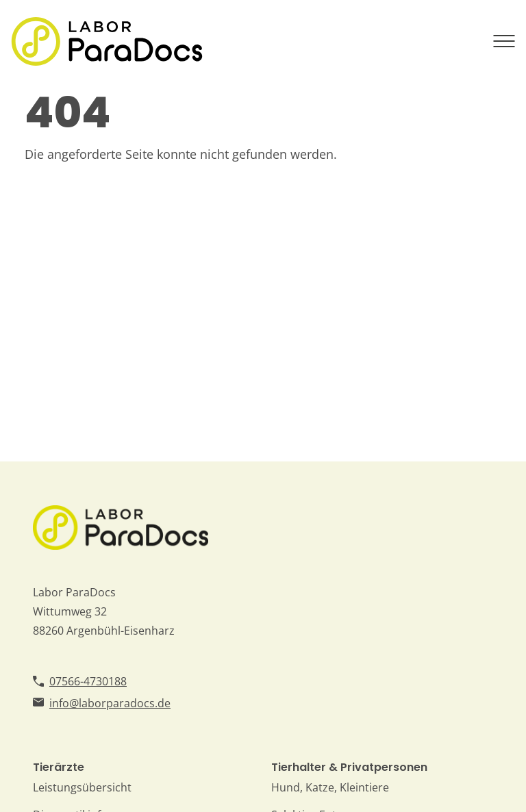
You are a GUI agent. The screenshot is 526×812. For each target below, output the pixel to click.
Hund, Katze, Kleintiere (330, 787)
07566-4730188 (88, 681)
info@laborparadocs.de (110, 703)
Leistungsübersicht (82, 787)
